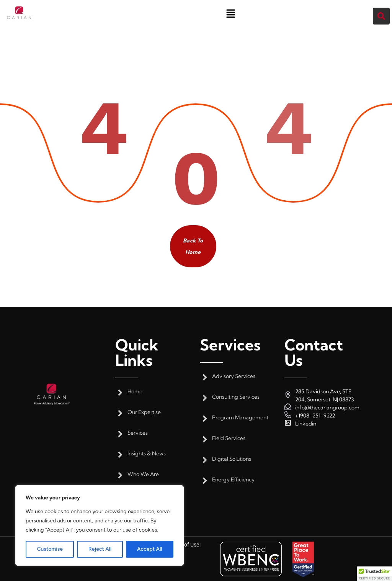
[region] (100, 525)
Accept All (149, 549)
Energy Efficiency (233, 480)
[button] (230, 13)
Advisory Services (234, 376)
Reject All (100, 549)
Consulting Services (236, 397)
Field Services (229, 438)
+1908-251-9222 (315, 416)
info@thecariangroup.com (327, 408)
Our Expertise (144, 412)
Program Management (240, 418)
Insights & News (147, 454)
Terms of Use (184, 545)
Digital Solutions (232, 459)
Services (138, 433)
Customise (50, 549)
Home (135, 392)
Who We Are (143, 474)
